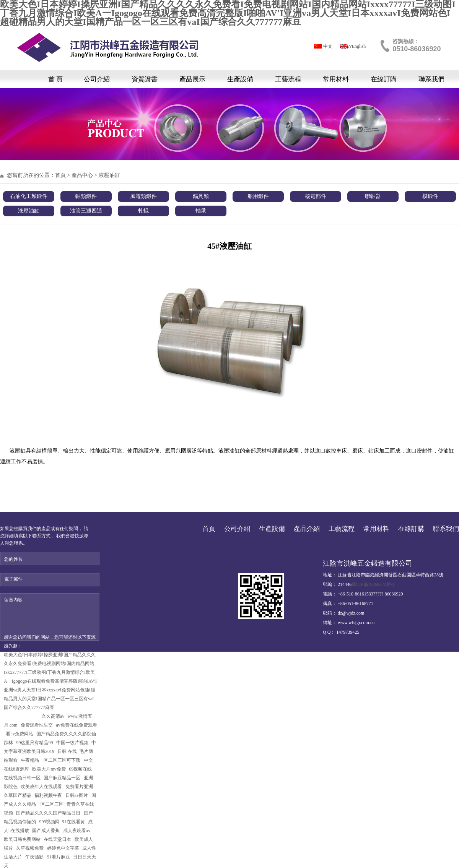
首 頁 (55, 79)
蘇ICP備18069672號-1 (373, 584)
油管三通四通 (86, 211)
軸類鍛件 (86, 196)
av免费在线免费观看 (76, 725)
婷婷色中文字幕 (64, 848)
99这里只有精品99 (35, 743)
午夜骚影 (35, 857)
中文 (328, 46)
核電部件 (316, 196)
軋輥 (143, 211)
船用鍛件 (258, 196)
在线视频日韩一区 (23, 778)
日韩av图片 (77, 795)
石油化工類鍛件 (29, 196)
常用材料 (336, 79)
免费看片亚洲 (80, 787)
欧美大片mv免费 (49, 769)
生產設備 (240, 79)
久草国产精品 (18, 795)
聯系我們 (431, 79)
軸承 (201, 211)
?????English (354, 46)
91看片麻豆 (59, 857)
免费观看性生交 (37, 725)
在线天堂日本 (58, 839)
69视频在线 (81, 769)
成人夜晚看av (77, 831)
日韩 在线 (67, 751)
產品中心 (82, 175)
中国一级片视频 (73, 743)
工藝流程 (288, 79)
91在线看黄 (74, 822)
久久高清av (54, 716)
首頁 (60, 175)
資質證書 (145, 79)
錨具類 (201, 196)
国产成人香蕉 (46, 831)
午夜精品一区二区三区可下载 (51, 760)
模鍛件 (430, 196)
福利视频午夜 (49, 795)
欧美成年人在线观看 (42, 787)
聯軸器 (373, 196)
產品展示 (192, 79)
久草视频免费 (30, 848)
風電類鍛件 (143, 196)
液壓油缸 (109, 175)
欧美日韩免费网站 (23, 839)
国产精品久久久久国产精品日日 (49, 813)
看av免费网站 (20, 734)
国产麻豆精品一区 (63, 778)
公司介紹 (97, 79)
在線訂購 (384, 79)
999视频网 (49, 822)
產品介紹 (307, 529)
